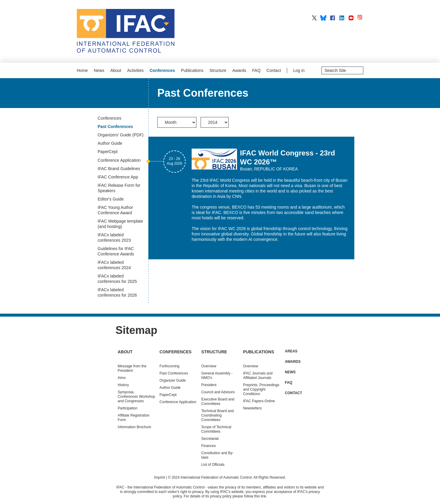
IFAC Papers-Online (259, 401)
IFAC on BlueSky (323, 18)
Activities (135, 70)
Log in (299, 70)
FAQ (256, 70)
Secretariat (210, 439)
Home (82, 70)
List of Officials (213, 465)
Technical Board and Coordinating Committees (217, 415)
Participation (127, 408)
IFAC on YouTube (351, 18)
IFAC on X (314, 18)
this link (260, 496)
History (123, 385)
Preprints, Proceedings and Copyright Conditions (261, 389)
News (99, 70)
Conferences (162, 70)
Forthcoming (169, 366)
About (116, 70)
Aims (122, 378)
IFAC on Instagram (360, 18)
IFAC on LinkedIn (342, 18)
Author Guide (170, 388)
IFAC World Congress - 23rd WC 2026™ (287, 157)
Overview (209, 366)
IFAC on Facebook (333, 18)
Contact (274, 70)
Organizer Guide (173, 380)
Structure (218, 70)
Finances (209, 446)
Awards (239, 70)
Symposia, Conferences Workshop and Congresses (136, 397)
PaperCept (168, 395)
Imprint (160, 477)
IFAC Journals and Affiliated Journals (258, 376)
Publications (192, 70)
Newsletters (252, 408)
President (209, 385)
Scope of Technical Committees (216, 429)
